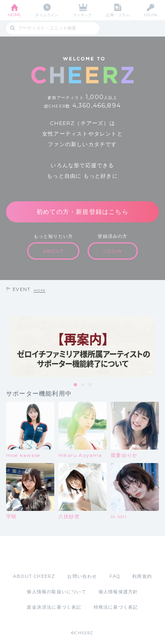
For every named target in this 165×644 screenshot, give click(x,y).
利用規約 (142, 576)
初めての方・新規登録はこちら (82, 212)
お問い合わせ (82, 576)
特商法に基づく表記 (116, 607)
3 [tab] (90, 385)
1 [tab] (76, 385)
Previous (8, 347)
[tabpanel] (82, 347)
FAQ (115, 576)
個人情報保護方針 (118, 592)
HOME (15, 15)
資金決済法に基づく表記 (54, 607)
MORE (40, 290)
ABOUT (53, 251)
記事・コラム (118, 15)
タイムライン (47, 15)
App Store (60, 554)
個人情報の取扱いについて (56, 592)
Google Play (103, 554)
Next (157, 347)
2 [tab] (83, 385)
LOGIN (150, 15)
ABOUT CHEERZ (34, 576)
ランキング (82, 15)
